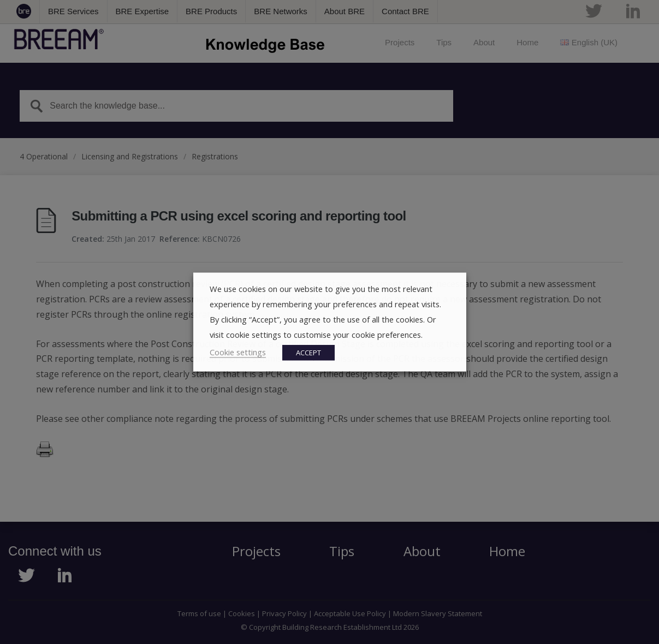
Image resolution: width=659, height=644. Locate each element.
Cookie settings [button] (238, 352)
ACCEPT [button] (308, 353)
